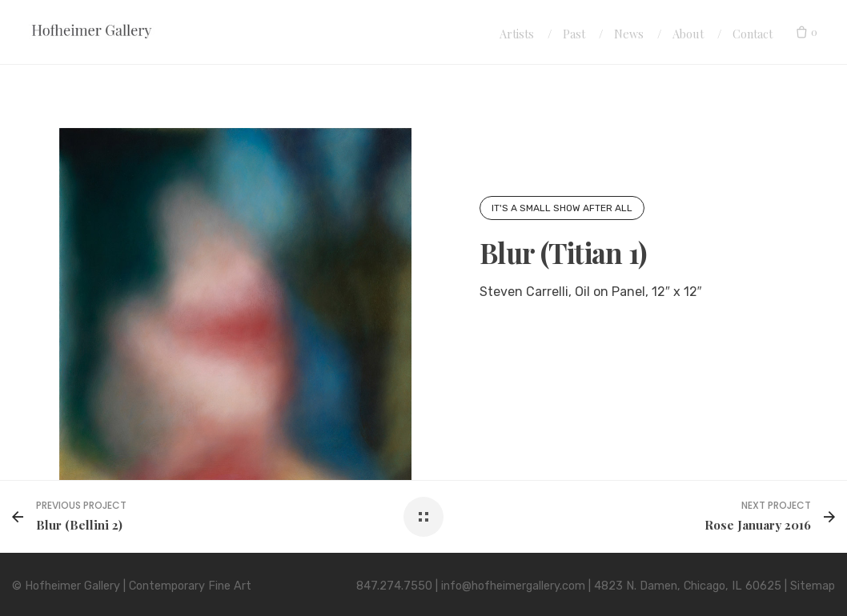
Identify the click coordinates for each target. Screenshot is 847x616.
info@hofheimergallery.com (513, 586)
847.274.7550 (394, 586)
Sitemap (813, 586)
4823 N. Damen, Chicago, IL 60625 (688, 586)
